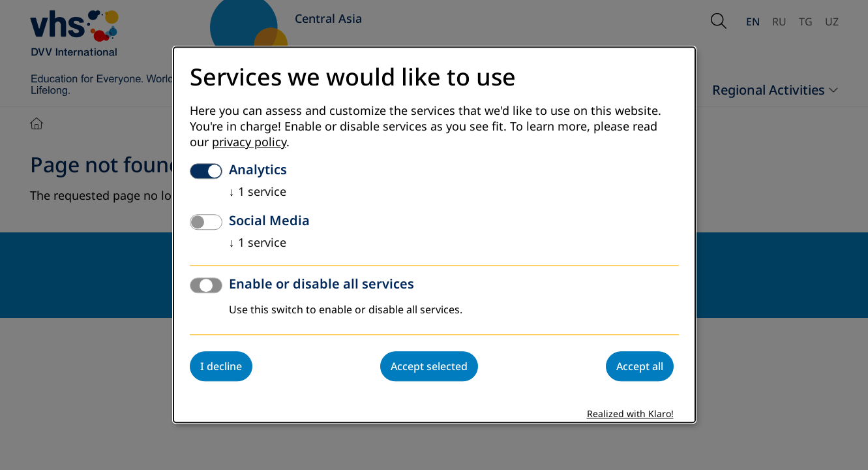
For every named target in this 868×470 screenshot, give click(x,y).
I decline (221, 367)
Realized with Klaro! (630, 415)
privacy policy (249, 143)
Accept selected (429, 367)
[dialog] (434, 235)
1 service (258, 193)
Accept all (640, 367)
